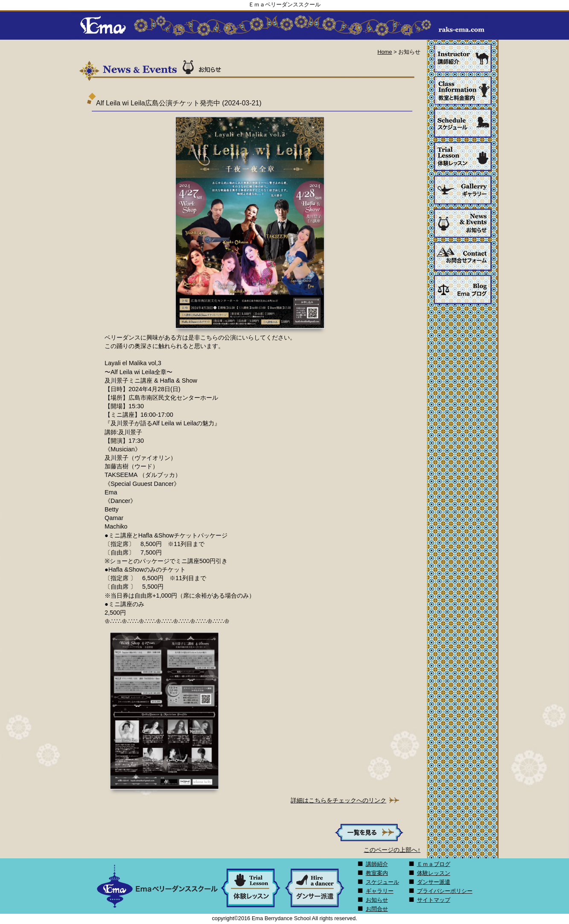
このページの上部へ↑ (392, 850)
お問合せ (377, 909)
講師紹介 (377, 864)
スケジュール (382, 882)
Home (385, 52)
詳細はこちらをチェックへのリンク (338, 800)
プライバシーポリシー (445, 891)
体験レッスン (434, 873)
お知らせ (377, 900)
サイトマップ (434, 900)
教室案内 (377, 873)
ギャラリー (380, 891)
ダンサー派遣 (434, 882)
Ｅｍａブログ (434, 864)
